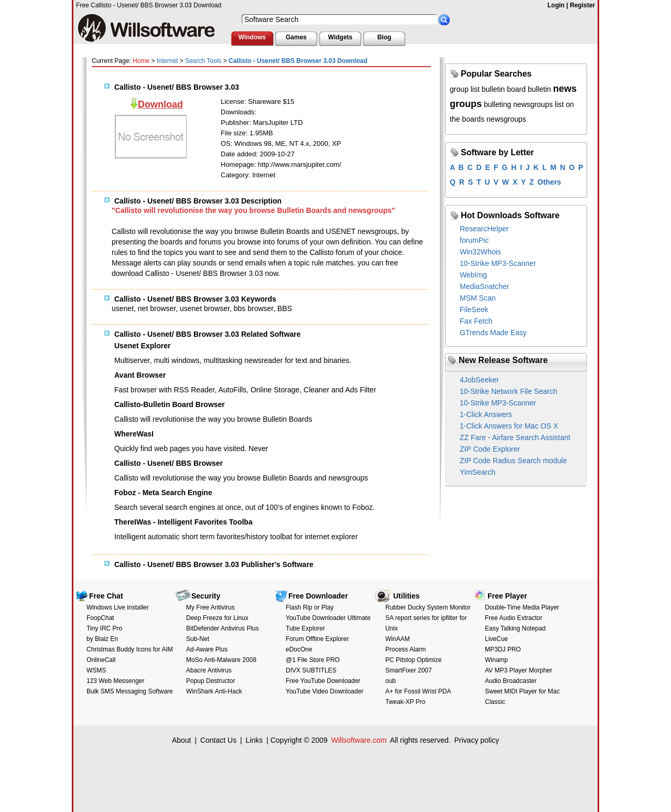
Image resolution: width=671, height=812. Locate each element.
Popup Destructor (210, 681)
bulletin (539, 89)
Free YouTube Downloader (323, 681)
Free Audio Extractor (513, 618)
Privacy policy (477, 740)
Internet (167, 61)
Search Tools (203, 61)
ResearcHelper (484, 229)
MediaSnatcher (484, 286)
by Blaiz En (102, 639)
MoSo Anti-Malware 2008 (221, 660)
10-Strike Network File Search (508, 391)
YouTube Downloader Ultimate (328, 618)
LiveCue (496, 639)
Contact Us (218, 740)
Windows (252, 37)
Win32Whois (480, 252)
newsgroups (506, 119)
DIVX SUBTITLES (311, 670)
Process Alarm (405, 649)
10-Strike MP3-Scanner (498, 263)
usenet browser (205, 308)
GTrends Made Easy (493, 333)
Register (582, 5)
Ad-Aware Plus (207, 649)
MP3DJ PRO (503, 649)
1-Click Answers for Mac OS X (509, 426)
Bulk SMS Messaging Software (130, 691)
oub (391, 681)
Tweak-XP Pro (405, 702)
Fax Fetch (476, 321)
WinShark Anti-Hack (214, 691)
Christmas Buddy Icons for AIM (130, 649)
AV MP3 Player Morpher (519, 670)
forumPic (474, 240)
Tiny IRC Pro (104, 628)
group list (465, 89)
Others (549, 182)
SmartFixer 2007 (409, 670)
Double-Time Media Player (522, 607)
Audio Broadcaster (511, 681)
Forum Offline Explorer (317, 639)
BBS (285, 308)
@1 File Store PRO (313, 660)
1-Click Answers (486, 414)
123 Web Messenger (116, 681)
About (182, 740)
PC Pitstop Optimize (413, 660)
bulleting (497, 104)
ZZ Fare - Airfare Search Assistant (515, 437)
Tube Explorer (305, 628)
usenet (123, 308)
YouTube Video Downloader (324, 691)
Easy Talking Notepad (515, 628)
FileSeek (474, 309)
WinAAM (398, 639)
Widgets (340, 37)
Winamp (496, 660)
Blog (385, 37)
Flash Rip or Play (310, 607)
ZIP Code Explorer (490, 449)
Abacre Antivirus (209, 670)
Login (556, 5)
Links (255, 740)
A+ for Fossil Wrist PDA (418, 691)
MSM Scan (478, 298)
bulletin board (504, 89)
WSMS (96, 670)
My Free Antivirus (210, 607)
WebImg (473, 275)
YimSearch (478, 472)
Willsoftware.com (359, 740)
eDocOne (299, 649)
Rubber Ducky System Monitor (428, 607)
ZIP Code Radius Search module (513, 461)
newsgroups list (539, 104)
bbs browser (253, 308)
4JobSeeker (479, 380)
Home (141, 61)
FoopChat (100, 618)
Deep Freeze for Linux (217, 618)
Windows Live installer (118, 607)
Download (160, 104)
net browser (157, 308)
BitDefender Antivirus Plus (223, 628)
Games (296, 37)
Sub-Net (198, 639)
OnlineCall (101, 660)
